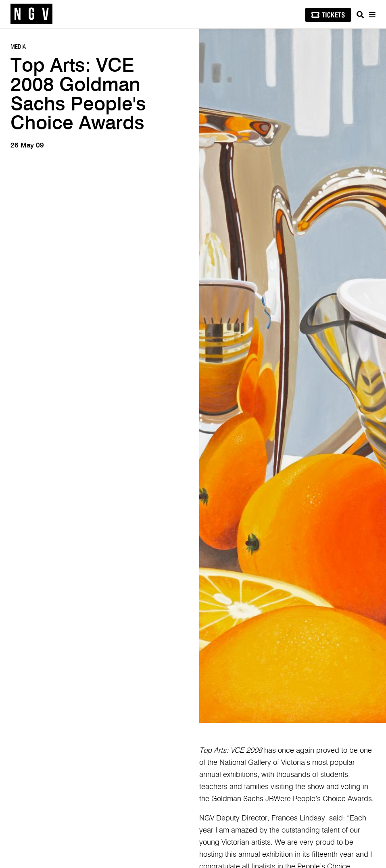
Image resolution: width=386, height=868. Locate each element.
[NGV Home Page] (31, 14)
